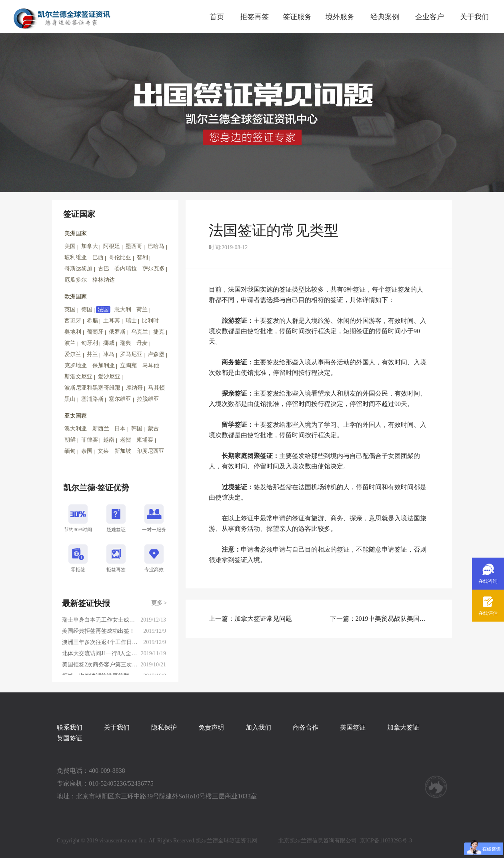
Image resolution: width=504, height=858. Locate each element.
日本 (120, 429)
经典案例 (385, 17)
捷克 (159, 332)
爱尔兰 (73, 354)
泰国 (87, 451)
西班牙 (73, 321)
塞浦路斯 (92, 399)
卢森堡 (156, 354)
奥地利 (73, 332)
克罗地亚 (76, 365)
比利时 (150, 321)
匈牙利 (90, 343)
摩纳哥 (134, 388)
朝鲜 (70, 440)
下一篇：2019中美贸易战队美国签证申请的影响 (380, 619)
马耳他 (151, 365)
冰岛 (109, 354)
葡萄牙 (95, 332)
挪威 (109, 343)
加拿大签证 (403, 727)
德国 (87, 309)
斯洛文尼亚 (78, 377)
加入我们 (258, 727)
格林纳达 (104, 280)
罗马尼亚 (131, 354)
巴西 (98, 257)
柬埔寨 (145, 440)
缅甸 (70, 451)
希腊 (92, 321)
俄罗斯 (117, 332)
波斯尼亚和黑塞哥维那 (92, 388)
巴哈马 (156, 246)
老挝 (126, 440)
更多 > (159, 603)
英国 (70, 309)
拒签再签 (254, 17)
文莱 (103, 451)
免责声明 (211, 727)
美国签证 (353, 727)
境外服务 (340, 17)
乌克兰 (140, 332)
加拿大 (90, 246)
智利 (142, 257)
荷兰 (142, 309)
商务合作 (306, 727)
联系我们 (70, 727)
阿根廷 (112, 246)
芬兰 (92, 354)
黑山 (70, 399)
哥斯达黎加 (78, 269)
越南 (109, 440)
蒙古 (153, 429)
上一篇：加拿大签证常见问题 (250, 619)
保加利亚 (104, 365)
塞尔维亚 (120, 399)
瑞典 (126, 343)
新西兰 (101, 429)
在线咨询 (488, 581)
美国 (70, 246)
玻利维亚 (76, 257)
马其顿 (156, 388)
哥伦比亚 (120, 257)
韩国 (137, 429)
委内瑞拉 (126, 269)
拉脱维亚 (148, 399)
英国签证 (70, 738)
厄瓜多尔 (76, 280)
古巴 (104, 269)
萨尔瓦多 (154, 269)
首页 (217, 17)
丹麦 (142, 343)
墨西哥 (134, 246)
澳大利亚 (76, 429)
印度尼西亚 (150, 451)
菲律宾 (90, 440)
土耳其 (112, 321)
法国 (103, 309)
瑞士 (131, 321)
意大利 (123, 309)
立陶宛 (128, 365)
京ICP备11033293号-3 (386, 841)
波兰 (70, 343)
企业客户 (430, 17)
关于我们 (474, 17)
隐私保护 (164, 727)
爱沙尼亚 (109, 377)
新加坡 (123, 451)
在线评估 (488, 613)
